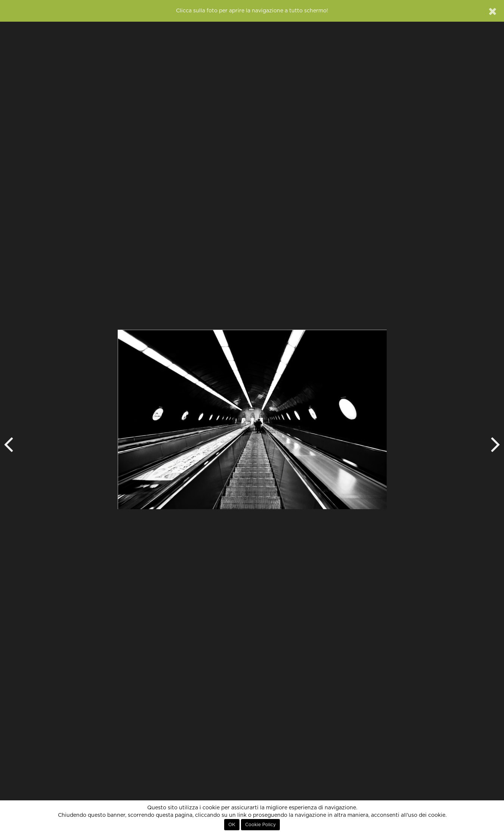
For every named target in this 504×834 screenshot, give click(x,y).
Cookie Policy (260, 825)
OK (232, 825)
